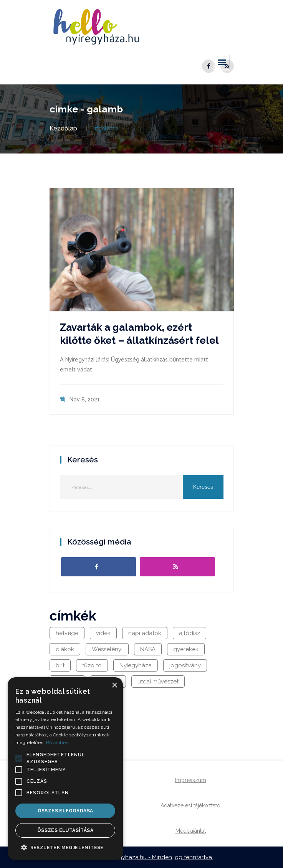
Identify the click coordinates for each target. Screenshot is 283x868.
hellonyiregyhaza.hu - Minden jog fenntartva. (152, 857)
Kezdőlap (63, 128)
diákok (65, 649)
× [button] (114, 686)
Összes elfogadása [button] (65, 811)
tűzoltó (92, 665)
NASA (148, 649)
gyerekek (186, 649)
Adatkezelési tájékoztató (190, 805)
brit (60, 665)
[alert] (65, 769)
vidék (103, 633)
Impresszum (191, 780)
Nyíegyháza (136, 665)
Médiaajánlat (191, 831)
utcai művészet (158, 682)
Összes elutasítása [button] (65, 830)
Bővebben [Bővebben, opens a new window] (57, 743)
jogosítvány (185, 665)
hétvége (67, 633)
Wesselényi (107, 649)
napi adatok (145, 633)
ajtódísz (189, 633)
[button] (19, 758)
